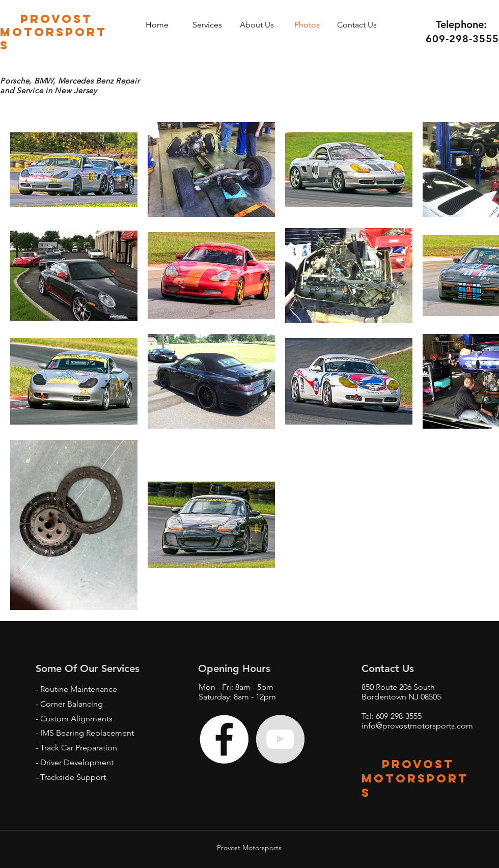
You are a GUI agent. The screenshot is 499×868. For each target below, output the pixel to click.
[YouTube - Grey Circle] (280, 739)
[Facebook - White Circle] (224, 739)
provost (408, 764)
